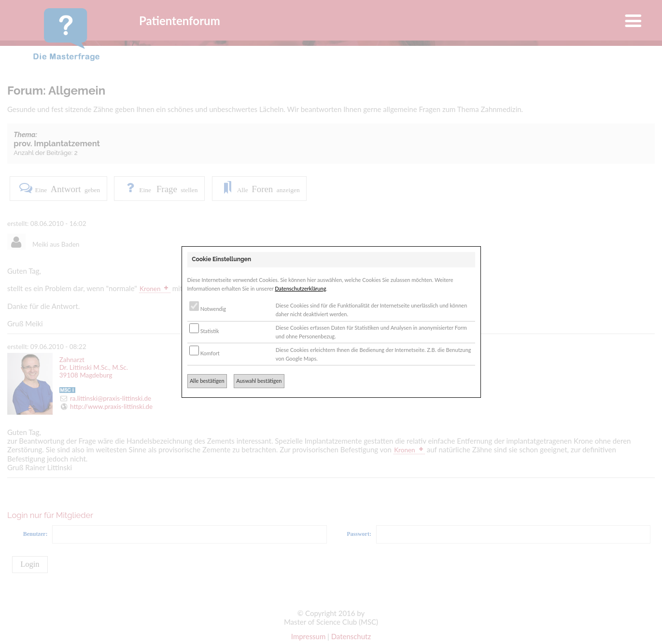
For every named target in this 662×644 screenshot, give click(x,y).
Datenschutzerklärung (300, 288)
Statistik (204, 331)
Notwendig (208, 309)
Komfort (204, 353)
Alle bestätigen (207, 381)
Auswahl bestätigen (259, 381)
